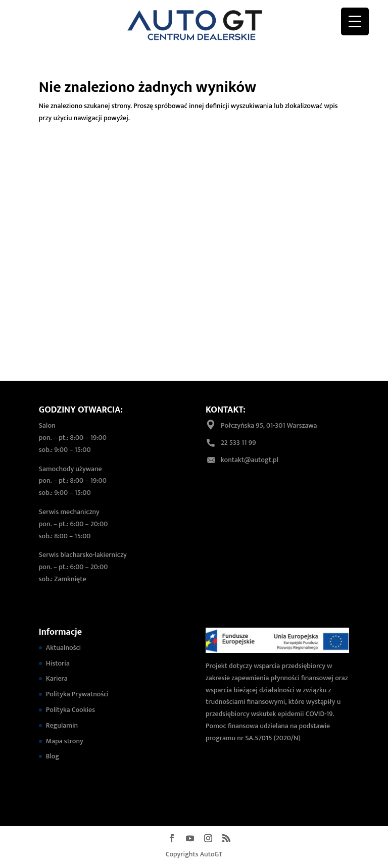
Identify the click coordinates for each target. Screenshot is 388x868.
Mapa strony (65, 741)
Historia (58, 663)
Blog (53, 756)
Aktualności (63, 648)
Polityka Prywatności (77, 694)
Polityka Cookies (70, 710)
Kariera (57, 678)
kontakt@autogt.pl (250, 460)
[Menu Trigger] (355, 21)
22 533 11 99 (238, 443)
